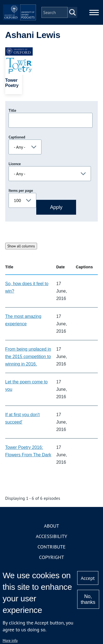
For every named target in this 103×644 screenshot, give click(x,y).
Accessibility (51, 536)
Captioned (17, 137)
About (51, 526)
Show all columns (21, 246)
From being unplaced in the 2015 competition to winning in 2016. (28, 357)
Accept (88, 578)
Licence (15, 164)
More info (10, 640)
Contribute (51, 547)
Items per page (21, 190)
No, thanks (88, 599)
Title (12, 110)
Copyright (51, 557)
